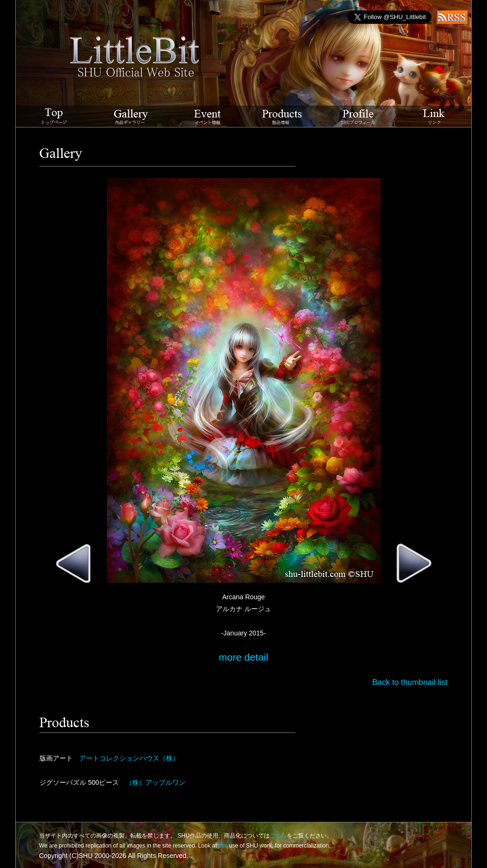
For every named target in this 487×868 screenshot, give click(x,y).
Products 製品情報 (282, 117)
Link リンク (434, 117)
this (223, 846)
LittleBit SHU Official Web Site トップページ (54, 117)
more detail (243, 657)
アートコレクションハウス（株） (129, 758)
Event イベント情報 (208, 117)
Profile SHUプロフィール (358, 117)
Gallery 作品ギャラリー (131, 117)
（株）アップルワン (156, 782)
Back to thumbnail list (410, 682)
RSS (452, 17)
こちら (278, 836)
